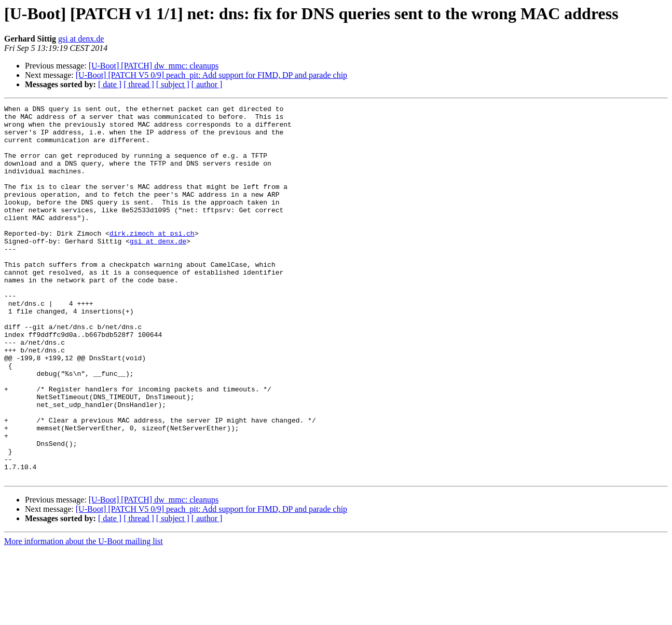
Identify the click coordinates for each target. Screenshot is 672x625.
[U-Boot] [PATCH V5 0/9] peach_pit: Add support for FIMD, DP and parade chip (211, 75)
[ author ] (207, 84)
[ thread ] (139, 84)
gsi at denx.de (81, 39)
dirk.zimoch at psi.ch (152, 260)
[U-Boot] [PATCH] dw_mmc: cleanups (154, 66)
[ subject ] (173, 84)
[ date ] (110, 84)
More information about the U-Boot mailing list (84, 616)
